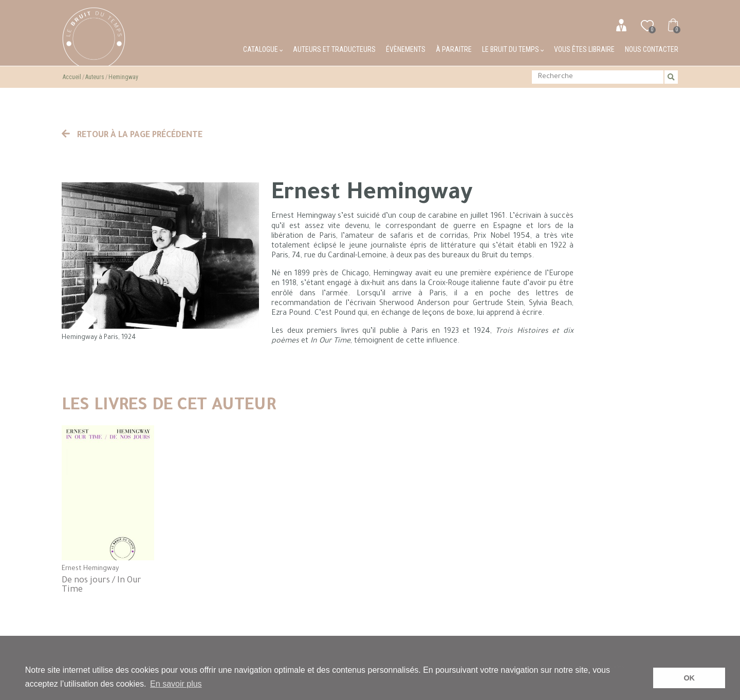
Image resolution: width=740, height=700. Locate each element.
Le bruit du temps (513, 49)
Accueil (72, 77)
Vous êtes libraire (584, 49)
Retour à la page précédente (132, 136)
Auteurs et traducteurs (334, 49)
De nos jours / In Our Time (101, 585)
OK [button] (689, 678)
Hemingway (123, 77)
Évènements (406, 49)
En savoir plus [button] (176, 684)
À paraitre (454, 49)
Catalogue (263, 49)
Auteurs (95, 77)
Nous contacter (652, 49)
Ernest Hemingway (90, 569)
